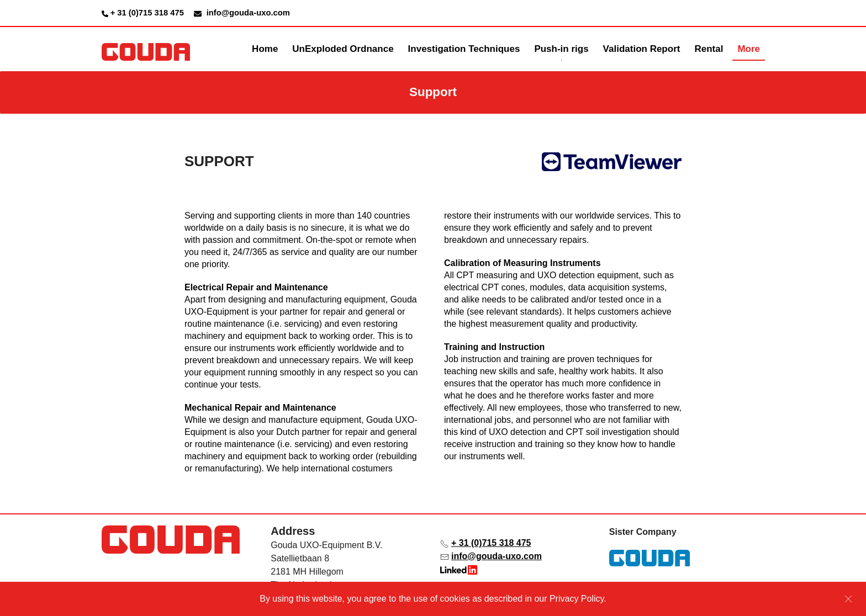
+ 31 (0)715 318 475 (148, 13)
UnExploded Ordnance (343, 49)
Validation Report (642, 49)
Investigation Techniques (464, 49)
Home (265, 49)
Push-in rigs (561, 49)
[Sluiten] (848, 599)
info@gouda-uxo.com (497, 556)
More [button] (749, 49)
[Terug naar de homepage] (146, 49)
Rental (709, 49)
